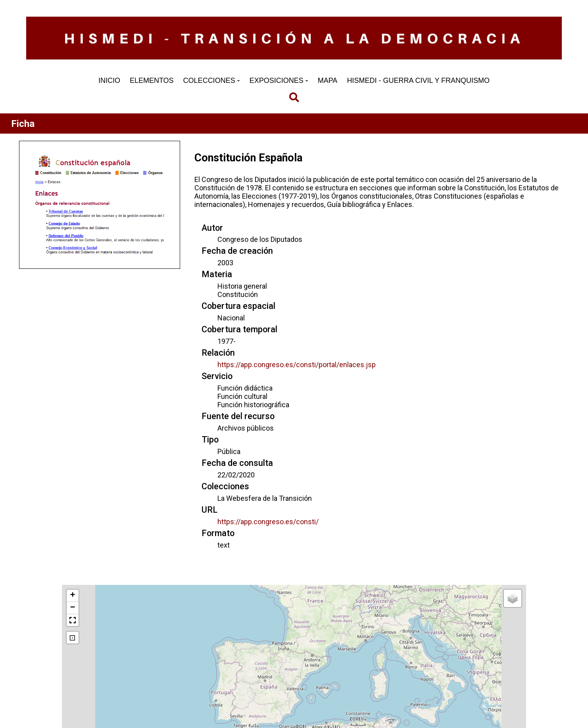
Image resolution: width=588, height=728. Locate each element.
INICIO (109, 80)
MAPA (328, 80)
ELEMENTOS (152, 80)
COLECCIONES (212, 80)
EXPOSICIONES (279, 80)
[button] (73, 596)
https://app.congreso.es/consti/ (268, 522)
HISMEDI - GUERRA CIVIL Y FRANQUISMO (418, 80)
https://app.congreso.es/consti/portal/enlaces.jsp (297, 365)
